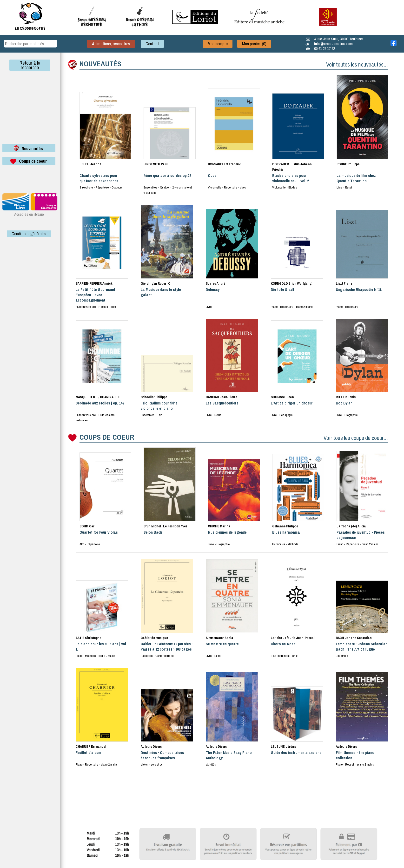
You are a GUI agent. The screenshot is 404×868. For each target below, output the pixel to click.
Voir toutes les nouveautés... (357, 64)
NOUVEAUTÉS (100, 64)
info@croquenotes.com (333, 44)
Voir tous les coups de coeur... (356, 438)
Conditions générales (29, 234)
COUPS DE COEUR (107, 437)
